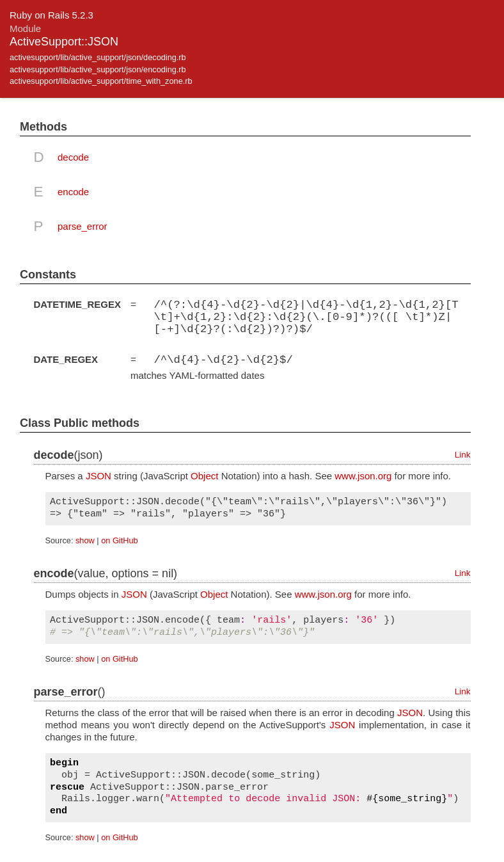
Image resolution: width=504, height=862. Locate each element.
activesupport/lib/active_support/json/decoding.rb (98, 57)
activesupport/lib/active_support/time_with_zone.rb (101, 81)
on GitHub (119, 540)
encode (73, 192)
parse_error (83, 226)
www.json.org (363, 475)
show (85, 540)
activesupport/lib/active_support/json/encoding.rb (98, 69)
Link (463, 453)
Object (204, 475)
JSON (98, 475)
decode (73, 157)
